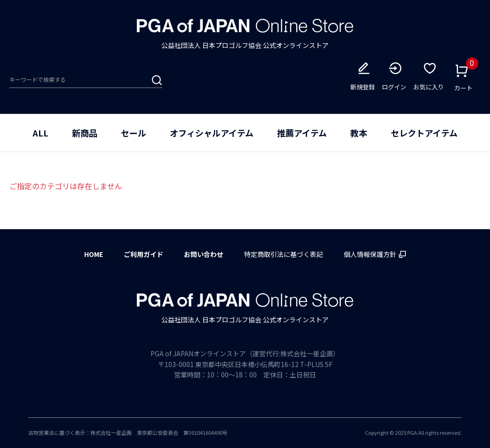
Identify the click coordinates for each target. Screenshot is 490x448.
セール (134, 133)
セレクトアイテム (424, 133)
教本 (359, 133)
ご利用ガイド (143, 254)
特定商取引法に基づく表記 (284, 254)
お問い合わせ (204, 254)
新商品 (85, 133)
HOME (94, 254)
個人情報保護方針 (375, 254)
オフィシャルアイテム (212, 133)
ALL (40, 133)
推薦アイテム (302, 133)
